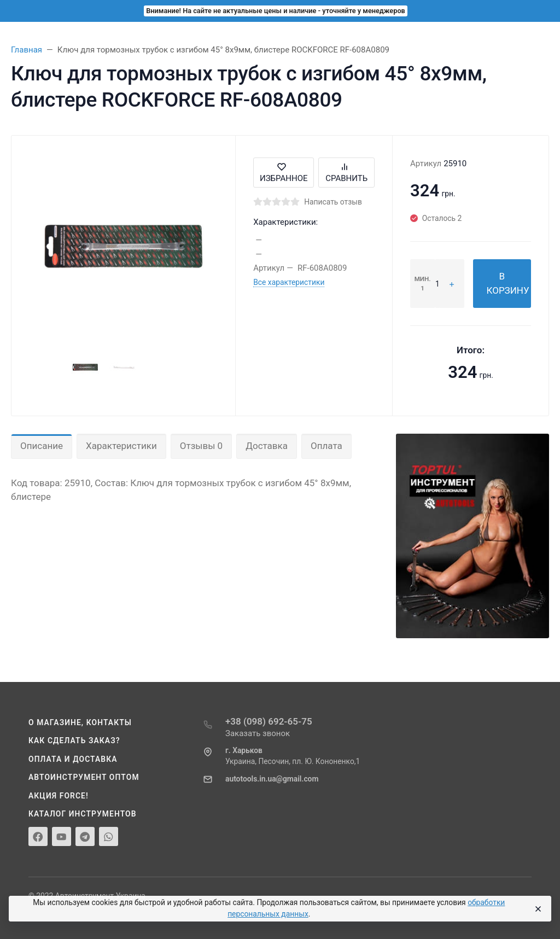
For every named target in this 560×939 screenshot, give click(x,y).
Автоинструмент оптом (84, 777)
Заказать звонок (258, 733)
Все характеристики (289, 282)
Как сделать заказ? (74, 740)
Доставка (267, 446)
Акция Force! (59, 796)
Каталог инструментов (83, 814)
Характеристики (121, 446)
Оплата (326, 446)
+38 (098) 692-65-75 (269, 721)
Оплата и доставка (73, 759)
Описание (42, 446)
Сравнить (346, 173)
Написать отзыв (333, 202)
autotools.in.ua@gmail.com (272, 779)
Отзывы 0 (201, 446)
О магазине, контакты (80, 722)
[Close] (538, 909)
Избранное (284, 173)
